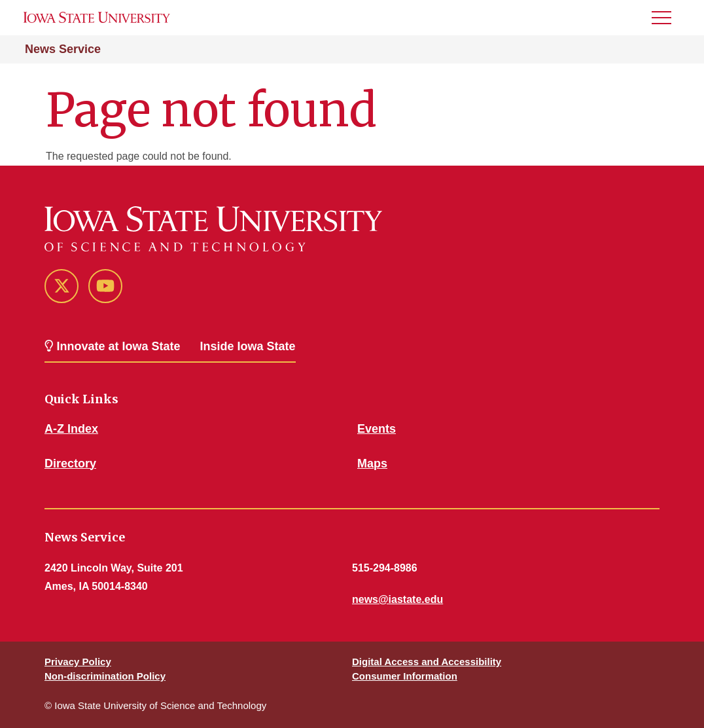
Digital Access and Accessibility (427, 662)
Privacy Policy (78, 662)
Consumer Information (405, 676)
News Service (63, 49)
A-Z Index (71, 429)
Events (377, 429)
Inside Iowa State (248, 346)
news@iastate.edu (397, 599)
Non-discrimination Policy (105, 676)
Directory (70, 464)
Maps (372, 464)
